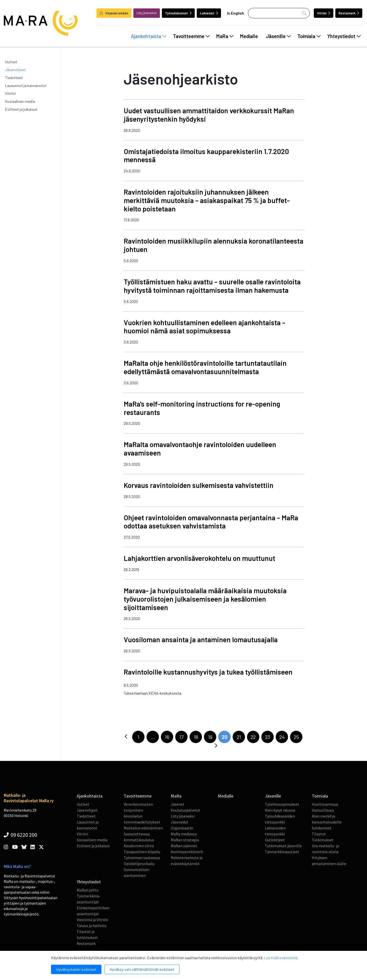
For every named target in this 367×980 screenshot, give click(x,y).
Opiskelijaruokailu (139, 864)
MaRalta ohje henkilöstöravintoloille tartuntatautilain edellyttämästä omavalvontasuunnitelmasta (205, 367)
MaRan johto (88, 890)
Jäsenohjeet (15, 70)
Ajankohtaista (149, 36)
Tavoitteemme (191, 36)
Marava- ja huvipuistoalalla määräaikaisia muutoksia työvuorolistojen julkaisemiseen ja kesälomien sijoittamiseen (205, 599)
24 (282, 737)
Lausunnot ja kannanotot (26, 85)
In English (235, 13)
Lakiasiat (209, 13)
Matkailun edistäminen (143, 828)
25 (296, 737)
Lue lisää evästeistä (281, 958)
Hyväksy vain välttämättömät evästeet (142, 969)
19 (210, 737)
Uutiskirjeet (275, 840)
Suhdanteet (322, 828)
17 (181, 737)
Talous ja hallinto (92, 926)
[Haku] (279, 13)
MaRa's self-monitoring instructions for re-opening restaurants (202, 408)
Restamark (349, 13)
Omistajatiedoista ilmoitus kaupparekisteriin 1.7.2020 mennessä (206, 156)
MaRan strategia (185, 840)
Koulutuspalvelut (185, 810)
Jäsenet (178, 804)
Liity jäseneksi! (147, 13)
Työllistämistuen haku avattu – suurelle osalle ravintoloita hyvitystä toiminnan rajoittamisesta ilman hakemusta (212, 286)
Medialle (249, 36)
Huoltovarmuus (325, 804)
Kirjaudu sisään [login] (114, 13)
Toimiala (309, 36)
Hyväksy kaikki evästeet (76, 969)
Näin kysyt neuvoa (280, 810)
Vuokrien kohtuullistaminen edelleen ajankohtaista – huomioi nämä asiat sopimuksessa (205, 327)
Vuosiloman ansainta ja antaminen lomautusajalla (201, 639)
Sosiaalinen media (20, 101)
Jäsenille (278, 36)
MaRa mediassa (184, 834)
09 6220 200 (20, 835)
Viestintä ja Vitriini (92, 920)
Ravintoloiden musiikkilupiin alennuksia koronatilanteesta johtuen (214, 245)
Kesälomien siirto (139, 846)
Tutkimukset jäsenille (283, 846)
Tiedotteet (14, 78)
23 (268, 737)
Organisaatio (182, 828)
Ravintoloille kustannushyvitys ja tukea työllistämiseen (208, 672)
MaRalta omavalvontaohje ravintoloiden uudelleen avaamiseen (200, 449)
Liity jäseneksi (183, 816)
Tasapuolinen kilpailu (142, 852)
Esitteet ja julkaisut (21, 109)
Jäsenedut (180, 822)
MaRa (225, 36)
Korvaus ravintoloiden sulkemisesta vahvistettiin (199, 485)
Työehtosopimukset (282, 804)
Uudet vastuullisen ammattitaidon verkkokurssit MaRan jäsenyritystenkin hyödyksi (209, 115)
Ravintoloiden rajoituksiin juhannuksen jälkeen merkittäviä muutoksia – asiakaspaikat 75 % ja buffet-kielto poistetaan (207, 200)
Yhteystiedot (344, 36)
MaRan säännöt (184, 846)
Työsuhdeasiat (178, 13)
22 (253, 737)
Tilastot (319, 834)
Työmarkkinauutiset (282, 852)
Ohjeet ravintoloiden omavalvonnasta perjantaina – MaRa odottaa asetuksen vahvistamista (211, 522)
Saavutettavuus (137, 834)
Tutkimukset (323, 840)
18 (196, 737)
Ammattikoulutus (139, 840)
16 (167, 737)
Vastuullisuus (323, 810)
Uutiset (11, 62)
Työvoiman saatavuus (142, 858)
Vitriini (324, 13)
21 (239, 737)
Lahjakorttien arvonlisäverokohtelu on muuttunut (199, 558)
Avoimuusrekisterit (187, 852)
